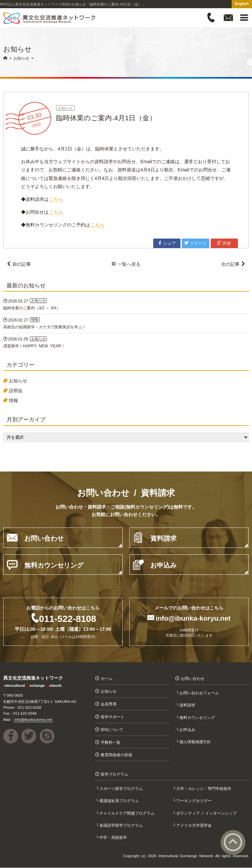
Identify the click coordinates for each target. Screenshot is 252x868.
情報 (13, 400)
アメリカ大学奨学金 (195, 825)
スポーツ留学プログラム (122, 789)
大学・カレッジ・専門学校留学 (204, 789)
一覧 (126, 264)
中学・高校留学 (114, 837)
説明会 (16, 391)
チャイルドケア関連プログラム (128, 813)
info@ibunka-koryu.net (193, 618)
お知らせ (65, 108)
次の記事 (233, 264)
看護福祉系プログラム (120, 801)
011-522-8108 (68, 618)
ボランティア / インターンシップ (207, 813)
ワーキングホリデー (195, 801)
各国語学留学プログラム (122, 825)
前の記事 (19, 264)
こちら (56, 199)
